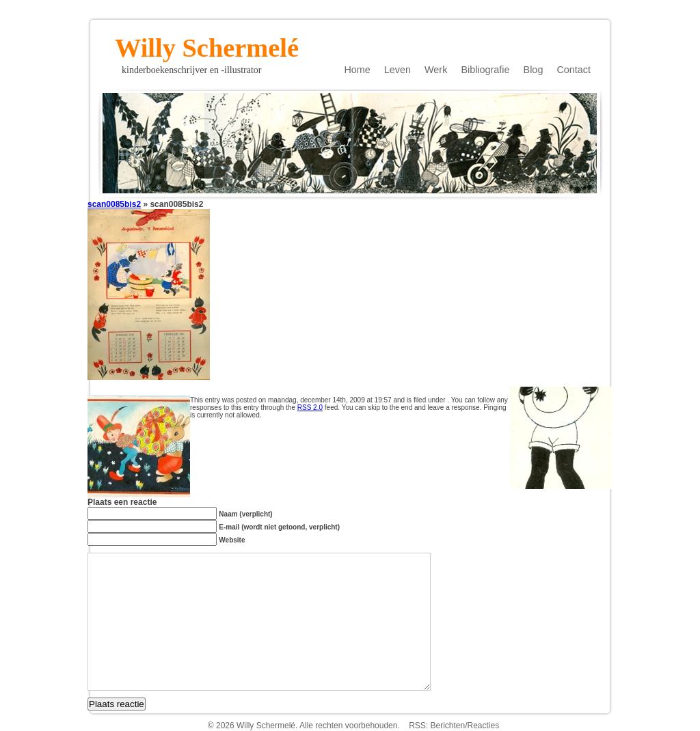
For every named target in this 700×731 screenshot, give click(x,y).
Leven (398, 70)
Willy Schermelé (207, 43)
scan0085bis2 (114, 204)
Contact (574, 70)
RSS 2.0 (310, 408)
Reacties (484, 726)
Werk (436, 70)
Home (357, 70)
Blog (534, 70)
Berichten (447, 726)
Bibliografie (485, 70)
